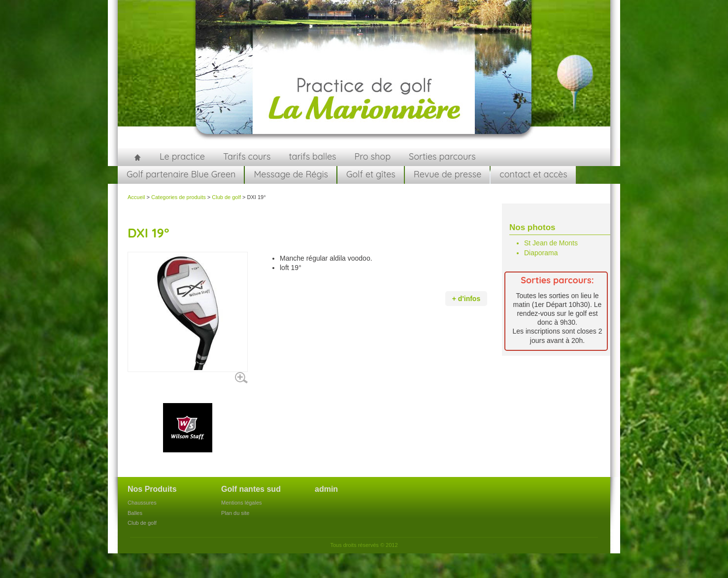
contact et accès (533, 174)
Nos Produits (152, 489)
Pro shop (373, 156)
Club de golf (226, 197)
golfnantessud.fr (364, 74)
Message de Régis (291, 174)
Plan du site (235, 513)
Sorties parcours (442, 156)
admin (326, 489)
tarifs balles (312, 156)
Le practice (182, 156)
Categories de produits (179, 197)
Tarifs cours (247, 156)
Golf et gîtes (371, 174)
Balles (135, 513)
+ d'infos (466, 299)
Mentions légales (242, 503)
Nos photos (532, 227)
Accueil (137, 157)
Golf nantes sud (251, 489)
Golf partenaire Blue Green (181, 174)
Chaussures (142, 503)
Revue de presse (448, 174)
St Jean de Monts (551, 243)
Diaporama (541, 253)
